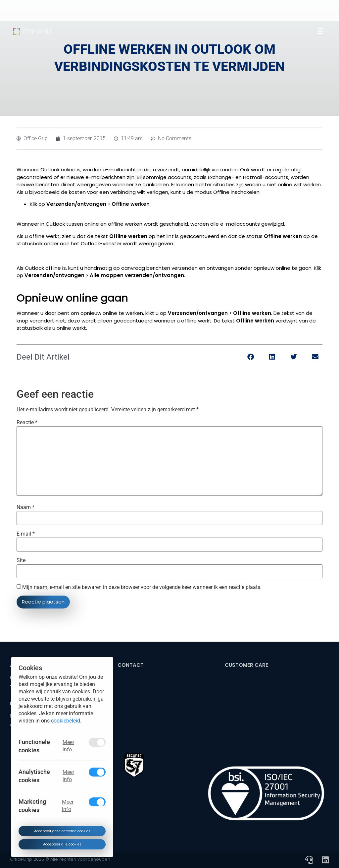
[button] (320, 31)
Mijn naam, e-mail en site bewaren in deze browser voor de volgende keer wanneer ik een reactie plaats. (142, 587)
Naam (25, 507)
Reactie (27, 423)
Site (21, 560)
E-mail (26, 534)
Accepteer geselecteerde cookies (62, 831)
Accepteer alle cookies (62, 844)
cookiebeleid (66, 720)
